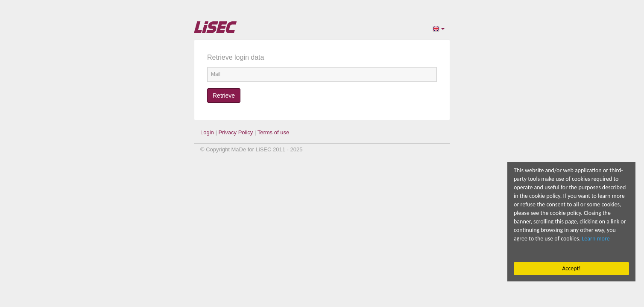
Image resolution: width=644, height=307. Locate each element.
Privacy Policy (236, 132)
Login (207, 132)
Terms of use (273, 132)
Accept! (571, 268)
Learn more (596, 239)
